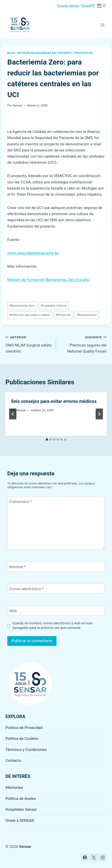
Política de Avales (21, 798)
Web (13, 611)
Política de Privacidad (24, 728)
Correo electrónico (27, 589)
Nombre (18, 567)
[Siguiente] (99, 414)
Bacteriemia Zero (22, 305)
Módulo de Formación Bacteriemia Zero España (48, 280)
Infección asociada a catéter (30, 315)
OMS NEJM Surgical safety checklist (29, 344)
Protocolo (63, 315)
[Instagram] (103, 857)
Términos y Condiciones (26, 750)
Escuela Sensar (68, 6)
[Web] (56, 611)
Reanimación (87, 315)
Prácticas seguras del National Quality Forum (83, 344)
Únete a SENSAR (20, 820)
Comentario (21, 502)
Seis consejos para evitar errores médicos (54, 401)
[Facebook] (85, 857)
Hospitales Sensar (21, 809)
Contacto (13, 760)
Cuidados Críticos (54, 305)
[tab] (47, 440)
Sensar (18, 105)
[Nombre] (56, 567)
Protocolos (84, 53)
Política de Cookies (22, 738)
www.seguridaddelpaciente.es (33, 253)
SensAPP (88, 6)
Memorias (14, 787)
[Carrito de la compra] (102, 6)
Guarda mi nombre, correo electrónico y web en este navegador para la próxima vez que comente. (52, 625)
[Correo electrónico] (56, 589)
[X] (94, 857)
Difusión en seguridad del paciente (44, 53)
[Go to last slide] (13, 414)
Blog (11, 53)
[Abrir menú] (102, 25)
